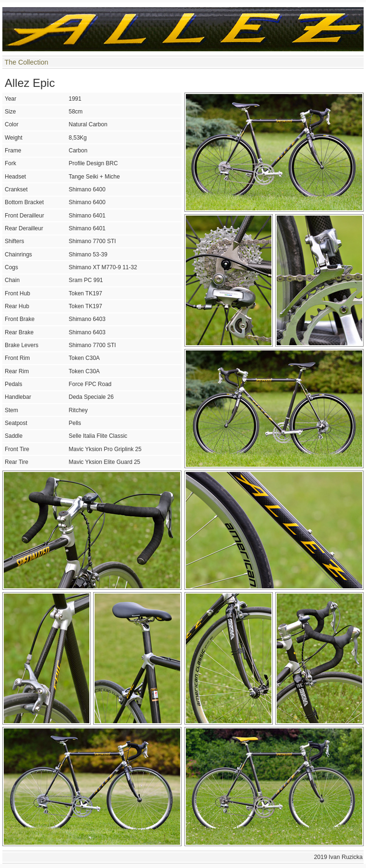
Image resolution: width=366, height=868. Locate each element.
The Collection (26, 62)
